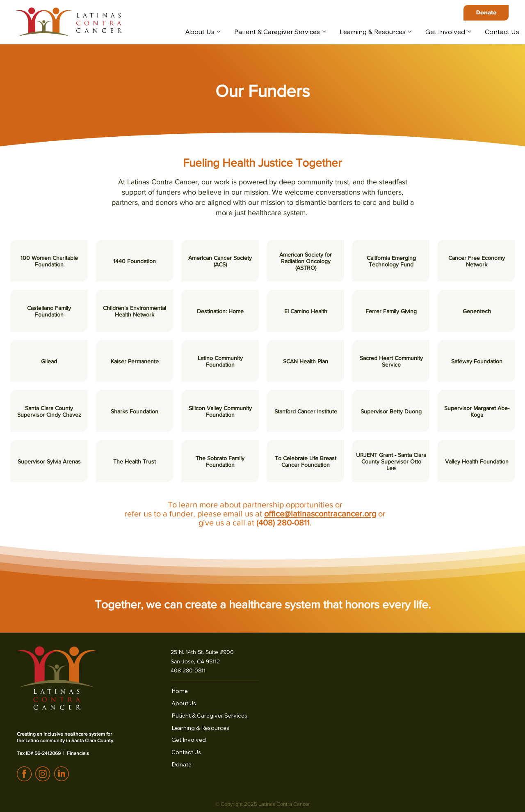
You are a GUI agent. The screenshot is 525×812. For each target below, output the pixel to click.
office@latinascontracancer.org (320, 514)
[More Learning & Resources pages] (410, 32)
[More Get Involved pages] (469, 32)
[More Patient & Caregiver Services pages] (324, 32)
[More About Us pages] (219, 32)
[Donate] (486, 13)
